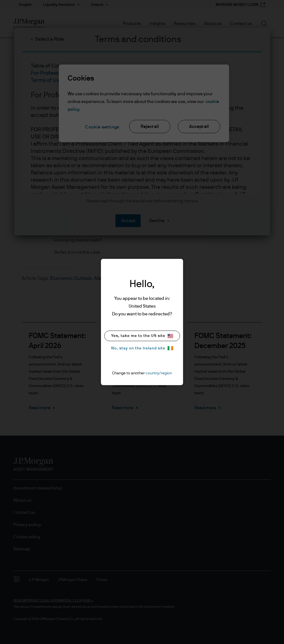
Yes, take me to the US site (142, 336)
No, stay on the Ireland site (142, 348)
